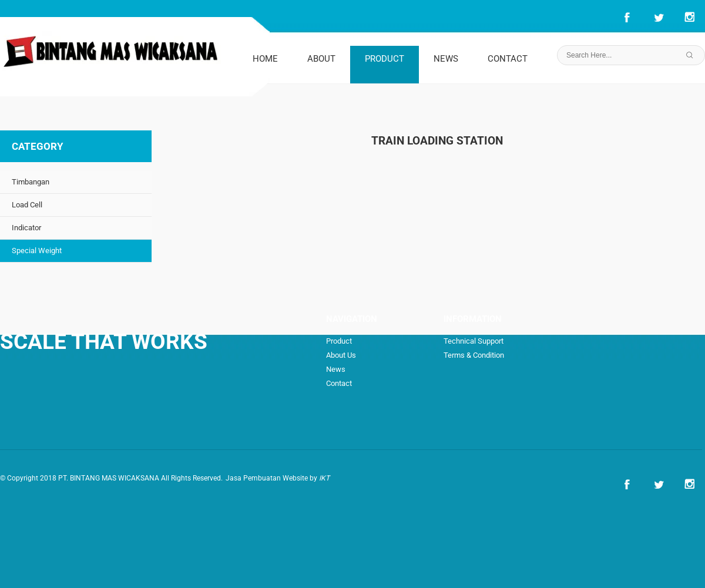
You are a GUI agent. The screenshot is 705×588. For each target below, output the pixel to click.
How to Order (517, 369)
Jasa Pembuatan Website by (278, 478)
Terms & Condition (474, 355)
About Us (341, 355)
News (336, 369)
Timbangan (31, 182)
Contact (339, 383)
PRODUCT (385, 59)
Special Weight (37, 251)
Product (339, 341)
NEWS (446, 59)
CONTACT (508, 59)
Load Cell (27, 205)
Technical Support (474, 341)
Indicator (26, 228)
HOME (265, 59)
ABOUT (321, 59)
